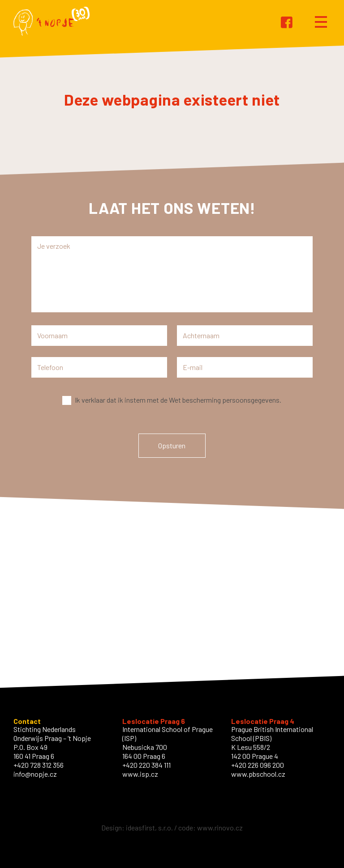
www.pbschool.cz (258, 774)
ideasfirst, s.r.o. (149, 828)
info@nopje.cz (35, 774)
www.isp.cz (140, 774)
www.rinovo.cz (220, 828)
